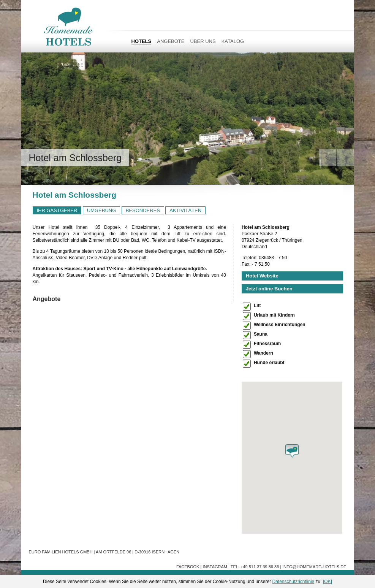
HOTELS (142, 41)
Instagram (215, 567)
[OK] (328, 582)
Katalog (233, 41)
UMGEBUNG (102, 210)
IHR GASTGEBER (57, 210)
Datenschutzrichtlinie (294, 582)
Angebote (171, 41)
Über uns (203, 41)
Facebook (188, 567)
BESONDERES (143, 210)
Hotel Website (262, 276)
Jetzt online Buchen (269, 289)
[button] (292, 451)
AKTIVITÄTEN (185, 210)
